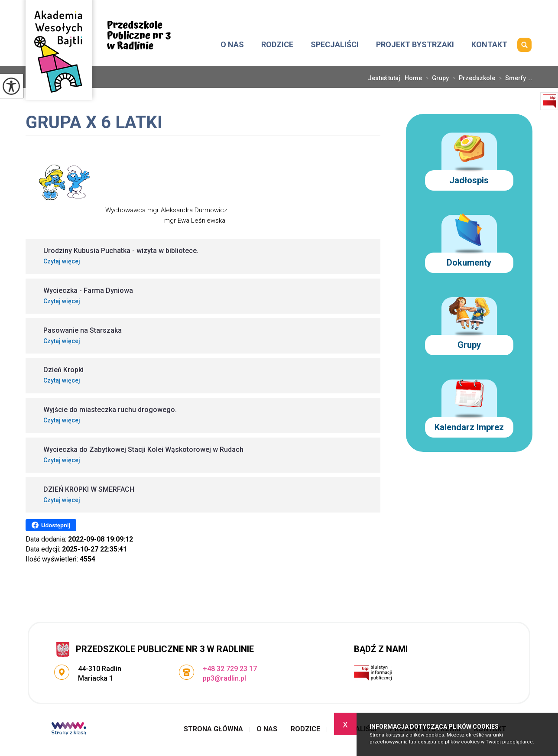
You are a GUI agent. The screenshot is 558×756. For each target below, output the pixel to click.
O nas (232, 44)
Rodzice (277, 44)
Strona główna (204, 45)
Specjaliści (335, 44)
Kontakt (489, 44)
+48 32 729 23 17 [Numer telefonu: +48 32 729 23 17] (230, 669)
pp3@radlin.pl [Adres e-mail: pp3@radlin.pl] (224, 678)
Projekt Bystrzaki (415, 44)
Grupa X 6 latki (94, 123)
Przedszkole (472, 78)
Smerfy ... (514, 78)
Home (413, 78)
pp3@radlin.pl (413, 12)
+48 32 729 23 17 (500, 12)
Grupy (435, 78)
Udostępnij (51, 525)
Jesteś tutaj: (386, 78)
